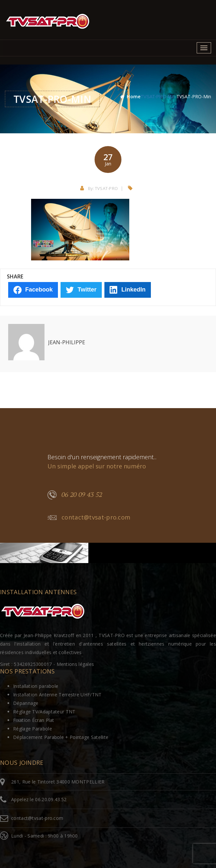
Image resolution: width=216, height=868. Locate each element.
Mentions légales (75, 664)
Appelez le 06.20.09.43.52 (39, 799)
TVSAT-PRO (107, 188)
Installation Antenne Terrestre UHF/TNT (57, 695)
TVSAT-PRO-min (158, 97)
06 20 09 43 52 (75, 495)
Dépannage (26, 703)
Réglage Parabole (33, 729)
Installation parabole (36, 686)
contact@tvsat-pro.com (89, 518)
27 (108, 159)
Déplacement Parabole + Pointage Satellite (61, 737)
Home (134, 96)
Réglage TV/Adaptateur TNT (44, 712)
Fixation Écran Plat (34, 720)
